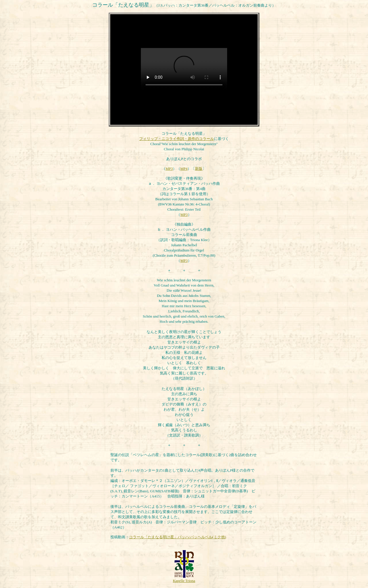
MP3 (169, 169)
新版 (199, 169)
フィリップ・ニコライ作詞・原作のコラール (177, 139)
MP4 (184, 169)
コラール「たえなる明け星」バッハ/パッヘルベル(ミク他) (178, 537)
